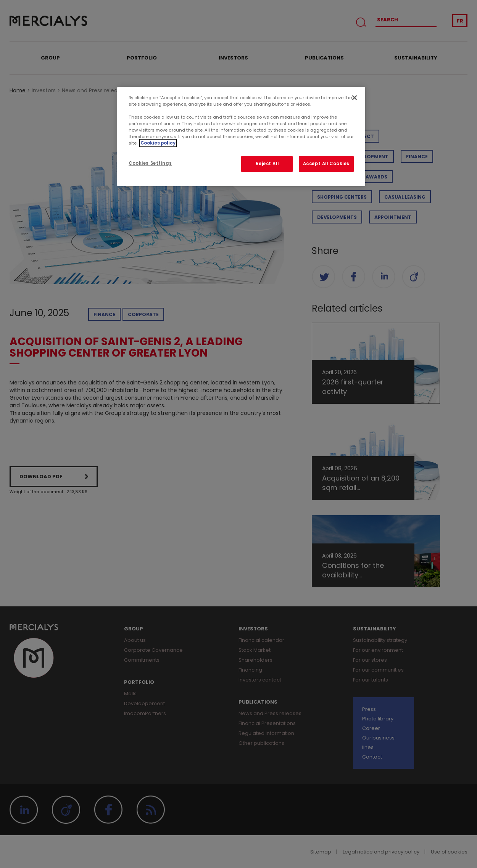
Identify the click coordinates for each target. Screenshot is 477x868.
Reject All (267, 164)
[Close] (355, 98)
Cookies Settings (150, 163)
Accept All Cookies (326, 164)
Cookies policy (158, 143)
